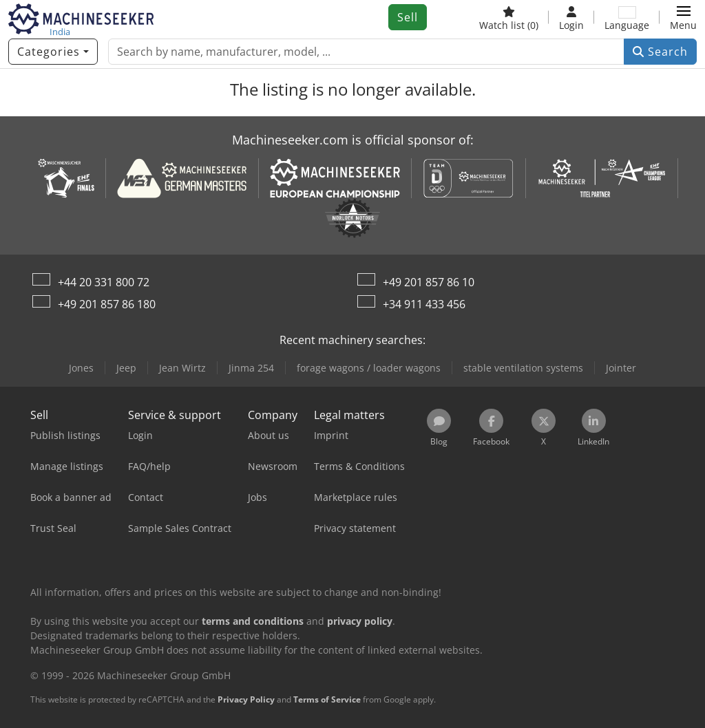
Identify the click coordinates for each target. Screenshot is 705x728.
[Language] (627, 17)
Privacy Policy (246, 699)
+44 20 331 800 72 (104, 282)
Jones (81, 368)
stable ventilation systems (523, 368)
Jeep (126, 368)
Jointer (621, 368)
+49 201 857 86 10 (429, 282)
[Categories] (53, 52)
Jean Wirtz (182, 368)
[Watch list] (509, 17)
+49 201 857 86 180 (107, 304)
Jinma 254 (251, 368)
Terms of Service (327, 699)
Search (660, 52)
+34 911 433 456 (424, 304)
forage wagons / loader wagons (369, 368)
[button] (683, 17)
